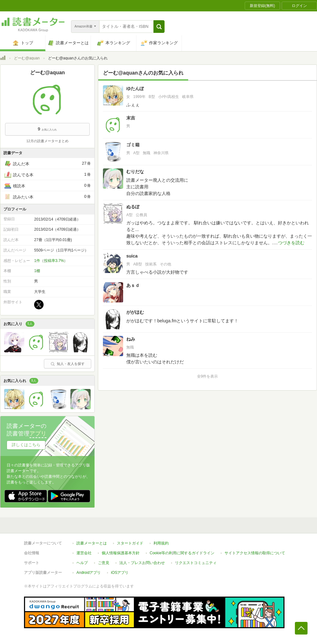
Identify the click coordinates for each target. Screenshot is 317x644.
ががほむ (135, 312)
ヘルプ (82, 563)
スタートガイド (130, 543)
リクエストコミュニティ (196, 563)
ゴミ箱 (133, 145)
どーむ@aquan (27, 58)
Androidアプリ (89, 573)
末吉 (131, 118)
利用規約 (161, 543)
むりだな (135, 172)
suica (132, 256)
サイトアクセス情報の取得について (255, 553)
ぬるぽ (133, 207)
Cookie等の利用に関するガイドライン (182, 553)
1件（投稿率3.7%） (51, 261)
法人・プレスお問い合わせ (142, 563)
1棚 (37, 271)
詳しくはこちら (26, 445)
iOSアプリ (120, 573)
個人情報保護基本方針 (121, 553)
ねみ (131, 339)
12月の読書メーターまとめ (47, 141)
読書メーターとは (92, 543)
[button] (159, 27)
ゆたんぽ (135, 88)
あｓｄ (133, 285)
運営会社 (84, 553)
